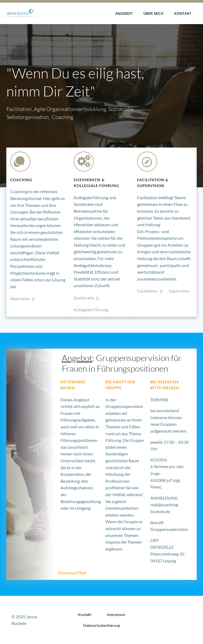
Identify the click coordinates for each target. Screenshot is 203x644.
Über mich (153, 13)
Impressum (116, 614)
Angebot (124, 13)
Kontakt (183, 13)
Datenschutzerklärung (101, 625)
